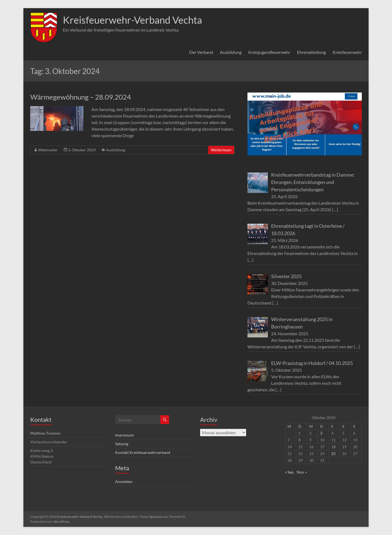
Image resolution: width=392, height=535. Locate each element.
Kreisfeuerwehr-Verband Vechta (132, 20)
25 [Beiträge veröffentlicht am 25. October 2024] (333, 453)
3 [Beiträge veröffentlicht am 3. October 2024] (321, 433)
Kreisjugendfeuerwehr (269, 52)
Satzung (122, 444)
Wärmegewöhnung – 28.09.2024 (81, 97)
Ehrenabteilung (311, 52)
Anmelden (124, 482)
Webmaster (48, 150)
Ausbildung (231, 52)
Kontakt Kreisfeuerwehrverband (143, 452)
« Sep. (290, 472)
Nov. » (302, 472)
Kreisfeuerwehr (347, 52)
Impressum (125, 435)
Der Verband (201, 52)
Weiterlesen (221, 150)
